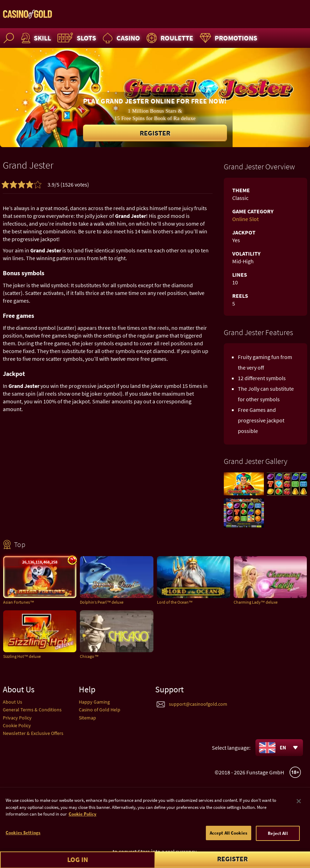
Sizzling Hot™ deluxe (22, 656)
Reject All (278, 844)
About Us (12, 702)
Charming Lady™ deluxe (256, 602)
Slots (76, 38)
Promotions (227, 38)
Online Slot (245, 219)
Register (155, 133)
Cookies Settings (23, 844)
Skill (35, 38)
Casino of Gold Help (100, 710)
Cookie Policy (17, 725)
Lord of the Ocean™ (175, 602)
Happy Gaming (94, 702)
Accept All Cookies (229, 844)
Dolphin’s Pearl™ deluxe (102, 602)
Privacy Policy (17, 718)
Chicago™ (89, 656)
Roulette (169, 38)
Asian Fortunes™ (19, 602)
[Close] (299, 812)
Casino (120, 38)
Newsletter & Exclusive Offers (33, 733)
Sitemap (87, 718)
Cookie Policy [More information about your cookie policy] (83, 825)
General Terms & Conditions (32, 710)
